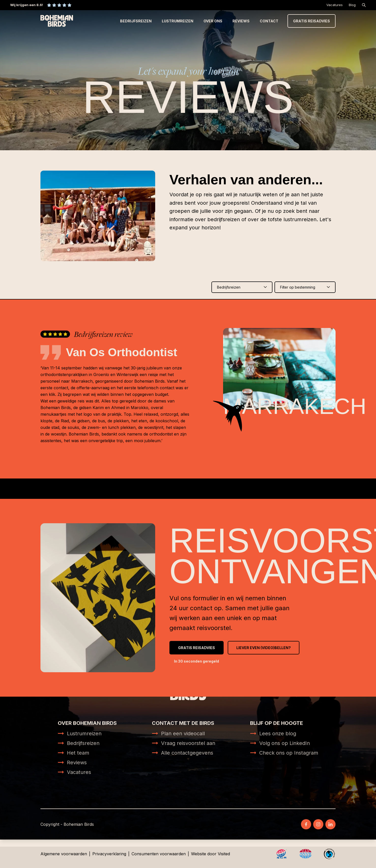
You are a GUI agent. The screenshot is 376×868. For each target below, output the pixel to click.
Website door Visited (211, 854)
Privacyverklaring (109, 854)
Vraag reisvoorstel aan (188, 743)
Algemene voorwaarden (64, 854)
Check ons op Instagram (289, 753)
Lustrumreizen (178, 21)
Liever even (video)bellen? (264, 648)
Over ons (213, 21)
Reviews (241, 21)
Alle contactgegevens (187, 753)
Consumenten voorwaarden (159, 854)
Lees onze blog (278, 734)
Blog (352, 5)
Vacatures (335, 5)
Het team (78, 753)
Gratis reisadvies (312, 21)
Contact (269, 21)
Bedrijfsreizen (136, 21)
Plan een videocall (183, 734)
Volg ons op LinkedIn (285, 743)
